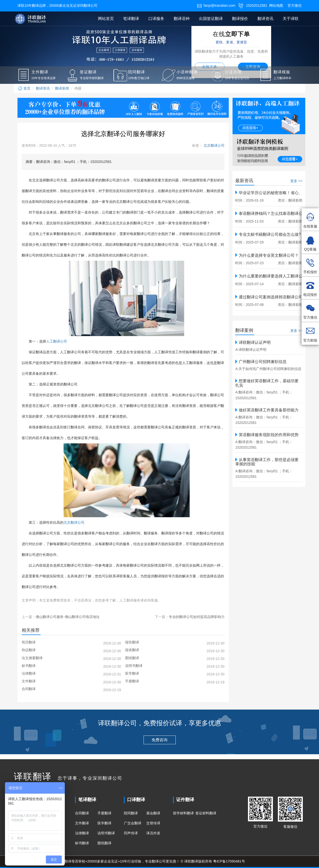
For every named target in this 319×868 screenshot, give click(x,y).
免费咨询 (159, 740)
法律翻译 (82, 833)
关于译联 (291, 19)
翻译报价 (240, 19)
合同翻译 (82, 813)
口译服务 (156, 19)
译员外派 (153, 833)
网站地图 (276, 5)
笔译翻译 (131, 19)
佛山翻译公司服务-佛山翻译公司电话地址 (68, 617)
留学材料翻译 (183, 813)
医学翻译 (104, 823)
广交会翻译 (133, 823)
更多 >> (296, 181)
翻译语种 (182, 19)
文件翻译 (82, 823)
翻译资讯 (265, 19)
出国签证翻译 (211, 19)
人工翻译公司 (57, 341)
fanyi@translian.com (216, 5)
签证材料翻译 (206, 813)
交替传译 (153, 823)
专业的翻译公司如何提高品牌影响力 (197, 617)
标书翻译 (82, 843)
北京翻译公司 (214, 145)
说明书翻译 (106, 833)
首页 (24, 88)
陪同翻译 (131, 813)
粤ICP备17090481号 (229, 861)
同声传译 (131, 833)
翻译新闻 (62, 88)
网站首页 (106, 19)
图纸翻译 (104, 843)
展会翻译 (153, 813)
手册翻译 (104, 813)
